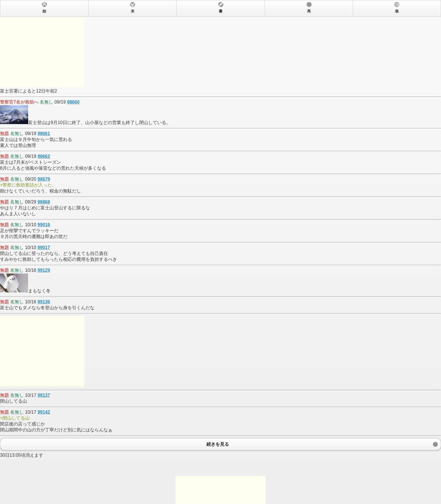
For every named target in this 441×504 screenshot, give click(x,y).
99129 (44, 270)
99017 (44, 247)
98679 (44, 179)
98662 (44, 156)
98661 (44, 134)
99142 (44, 412)
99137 (44, 395)
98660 (73, 102)
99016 (44, 225)
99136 (44, 302)
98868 (44, 202)
